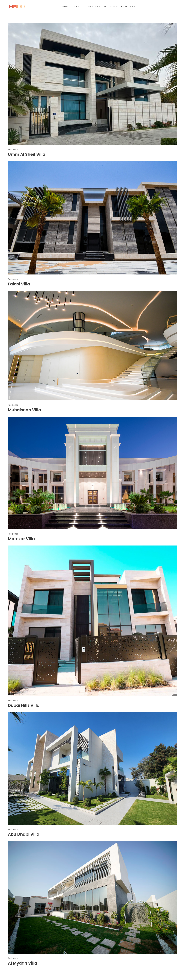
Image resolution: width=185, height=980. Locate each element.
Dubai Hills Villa (24, 705)
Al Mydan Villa (23, 963)
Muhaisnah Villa (24, 410)
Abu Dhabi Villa (24, 834)
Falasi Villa (19, 284)
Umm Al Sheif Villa (27, 154)
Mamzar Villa (21, 539)
